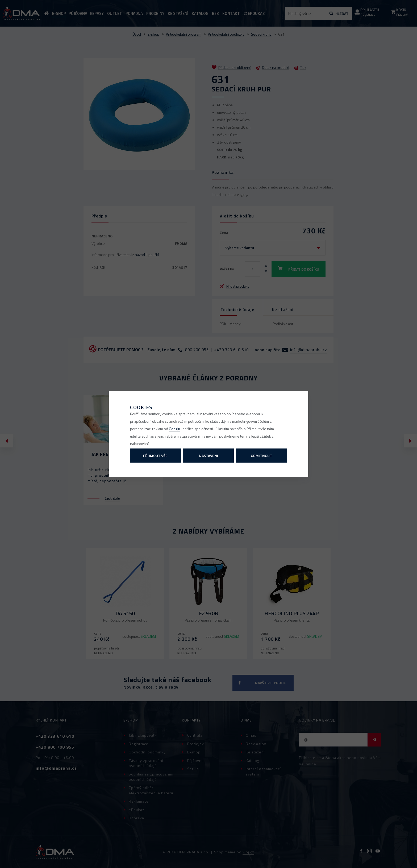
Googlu (174, 429)
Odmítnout (261, 456)
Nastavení (208, 456)
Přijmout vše (155, 456)
